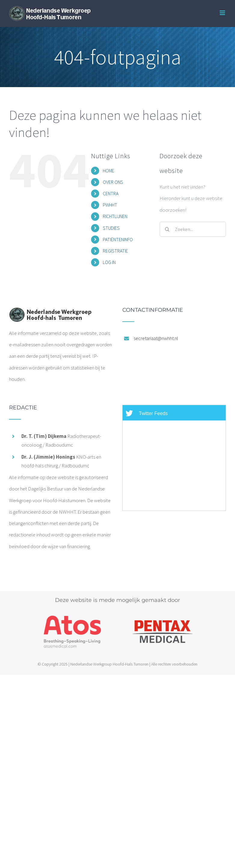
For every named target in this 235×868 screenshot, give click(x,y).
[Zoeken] (167, 229)
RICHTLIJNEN (115, 216)
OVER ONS (113, 182)
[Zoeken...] (193, 229)
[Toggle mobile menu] (223, 13)
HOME (108, 171)
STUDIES (111, 228)
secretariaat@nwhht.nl (156, 338)
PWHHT (110, 205)
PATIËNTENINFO (118, 239)
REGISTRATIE (115, 251)
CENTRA (111, 193)
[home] (50, 313)
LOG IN (109, 262)
